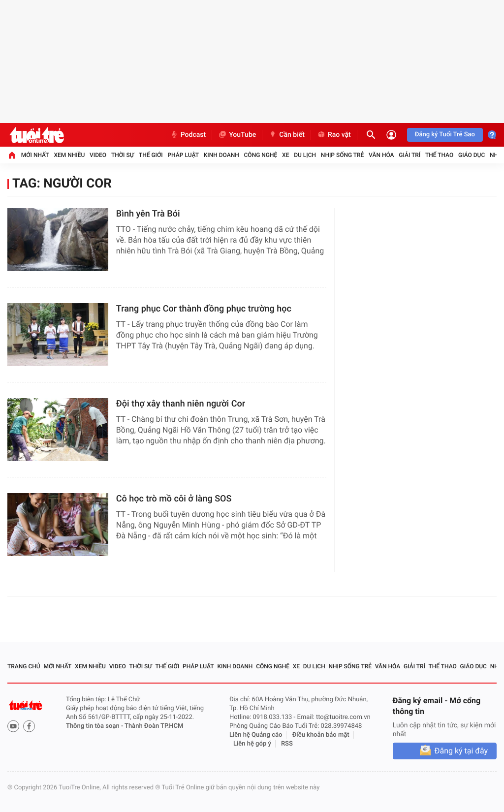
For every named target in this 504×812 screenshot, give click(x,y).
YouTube (237, 135)
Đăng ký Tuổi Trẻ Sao (445, 135)
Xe (285, 155)
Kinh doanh (221, 155)
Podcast (188, 135)
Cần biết (286, 135)
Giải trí (409, 155)
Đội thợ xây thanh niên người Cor (181, 404)
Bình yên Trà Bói (148, 214)
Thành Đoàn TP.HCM (154, 726)
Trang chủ (24, 666)
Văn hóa (381, 155)
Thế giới (151, 155)
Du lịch (305, 155)
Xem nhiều (69, 155)
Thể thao (439, 155)
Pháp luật (183, 155)
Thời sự (123, 155)
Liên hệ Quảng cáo (256, 735)
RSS (287, 744)
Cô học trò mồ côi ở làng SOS (174, 499)
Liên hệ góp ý (252, 744)
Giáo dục (472, 155)
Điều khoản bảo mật (321, 735)
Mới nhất (35, 155)
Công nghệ (261, 155)
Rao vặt (334, 135)
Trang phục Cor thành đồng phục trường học (204, 309)
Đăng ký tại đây (461, 751)
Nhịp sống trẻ (343, 155)
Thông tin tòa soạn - (95, 726)
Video (98, 155)
